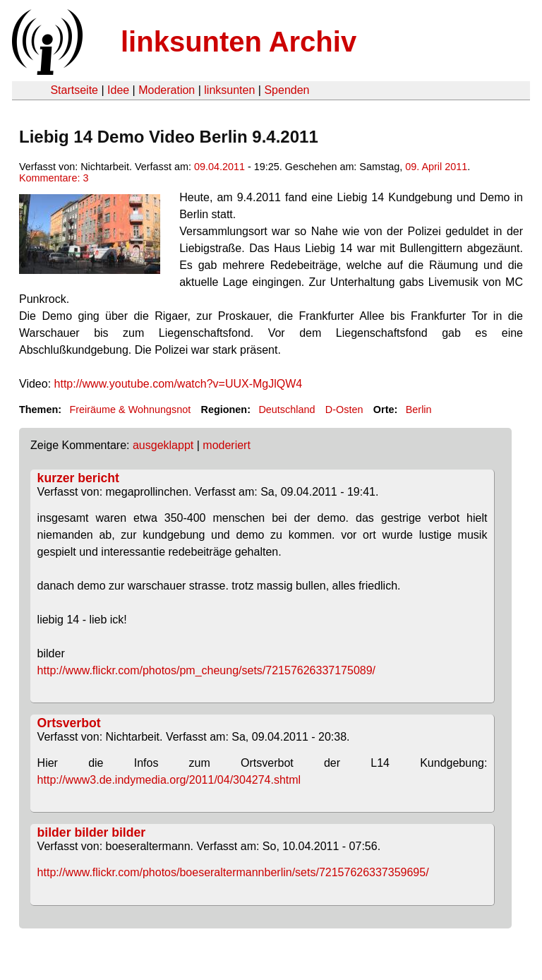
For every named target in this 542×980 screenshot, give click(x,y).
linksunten (229, 90)
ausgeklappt (163, 445)
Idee (118, 90)
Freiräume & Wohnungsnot (130, 410)
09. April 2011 (436, 167)
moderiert (227, 445)
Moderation (167, 90)
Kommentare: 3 (54, 178)
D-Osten (344, 410)
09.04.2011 (219, 167)
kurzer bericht (78, 478)
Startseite (74, 90)
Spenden (287, 90)
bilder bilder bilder (91, 832)
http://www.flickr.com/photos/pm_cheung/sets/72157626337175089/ (206, 670)
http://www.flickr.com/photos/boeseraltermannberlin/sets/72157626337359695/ (233, 872)
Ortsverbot (69, 723)
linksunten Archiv (239, 42)
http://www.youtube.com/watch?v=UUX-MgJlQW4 (179, 384)
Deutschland (287, 410)
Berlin (419, 410)
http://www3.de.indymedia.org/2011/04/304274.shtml (169, 780)
